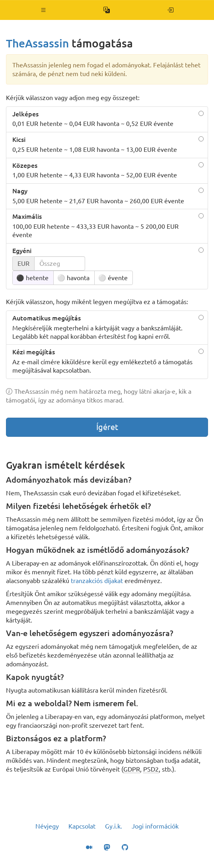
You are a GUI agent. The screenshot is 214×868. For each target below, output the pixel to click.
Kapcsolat (82, 826)
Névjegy (47, 826)
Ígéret (107, 427)
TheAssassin (37, 43)
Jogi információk (155, 826)
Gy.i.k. (114, 826)
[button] (44, 10)
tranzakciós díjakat (97, 581)
